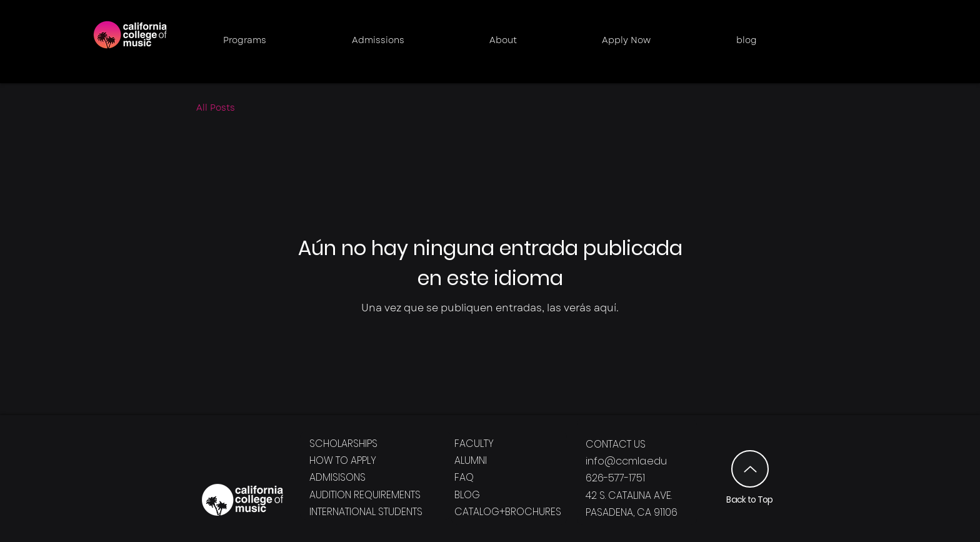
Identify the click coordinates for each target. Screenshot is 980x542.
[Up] (750, 469)
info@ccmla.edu (626, 461)
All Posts (216, 108)
